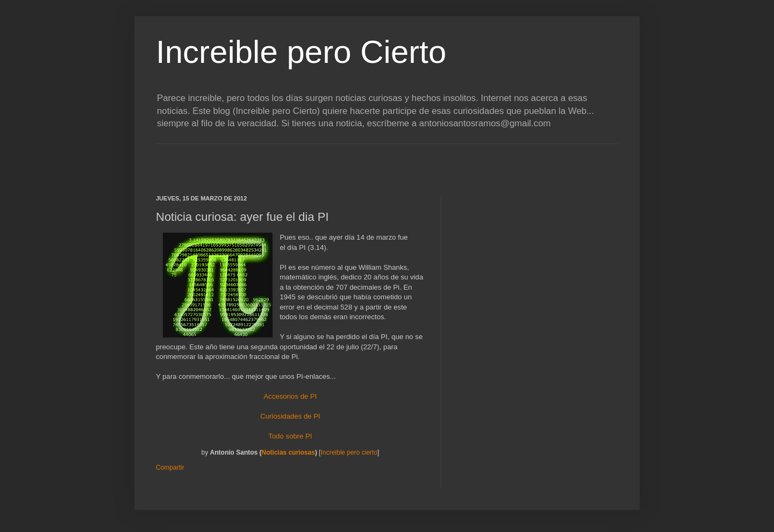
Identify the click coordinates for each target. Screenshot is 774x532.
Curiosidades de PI (290, 416)
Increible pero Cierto (301, 52)
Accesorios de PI (291, 396)
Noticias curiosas (288, 452)
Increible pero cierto (349, 452)
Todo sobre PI (290, 436)
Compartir (170, 468)
